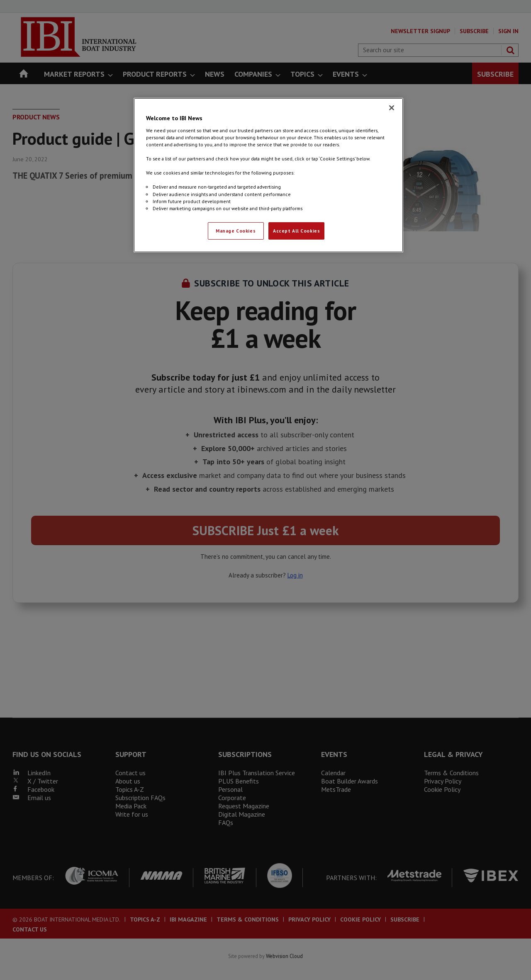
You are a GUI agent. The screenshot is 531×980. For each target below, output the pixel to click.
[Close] (392, 108)
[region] (268, 175)
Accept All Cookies (296, 231)
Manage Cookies (236, 231)
